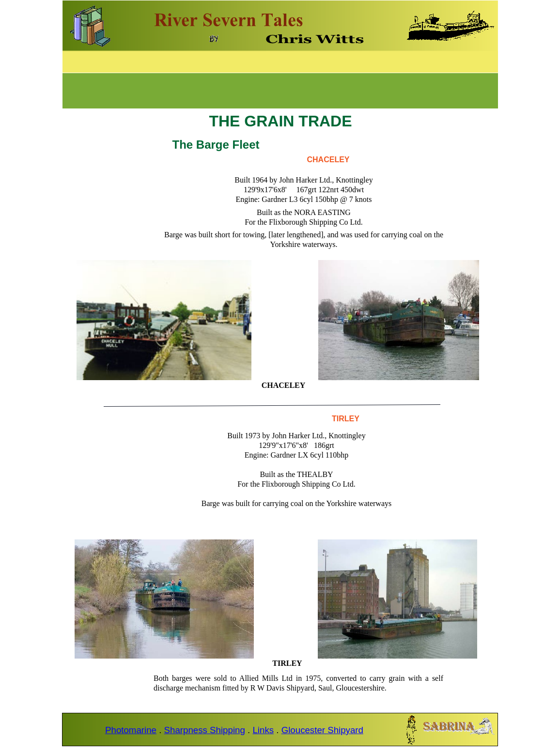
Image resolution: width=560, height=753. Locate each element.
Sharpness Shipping (205, 730)
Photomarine (131, 730)
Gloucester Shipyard (322, 730)
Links (263, 730)
